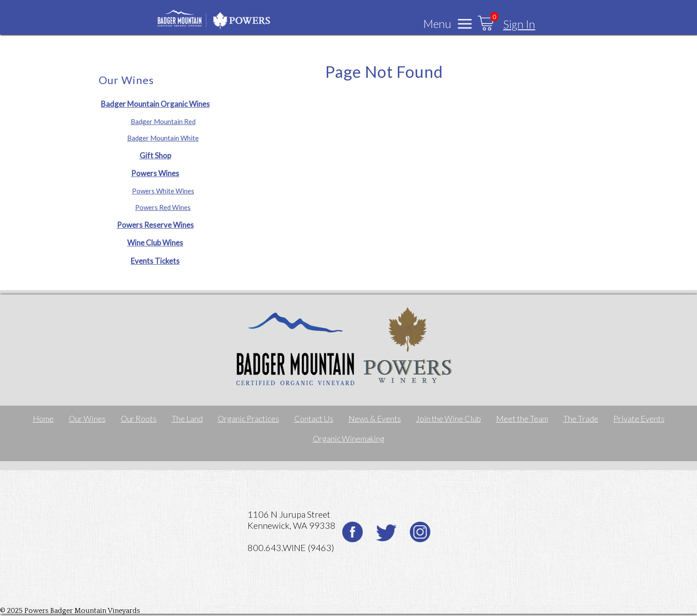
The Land (187, 419)
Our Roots (139, 419)
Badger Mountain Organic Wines (155, 104)
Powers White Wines (163, 191)
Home (43, 419)
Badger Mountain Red (163, 121)
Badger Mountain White (163, 138)
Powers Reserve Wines (155, 225)
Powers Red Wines (163, 207)
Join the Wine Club (449, 419)
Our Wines (87, 419)
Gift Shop (155, 155)
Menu (437, 24)
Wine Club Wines (155, 243)
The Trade (581, 419)
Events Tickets (155, 261)
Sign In (519, 24)
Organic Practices (248, 419)
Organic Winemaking (349, 439)
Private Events (639, 419)
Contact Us (314, 419)
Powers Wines (155, 173)
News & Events (375, 419)
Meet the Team (522, 419)
